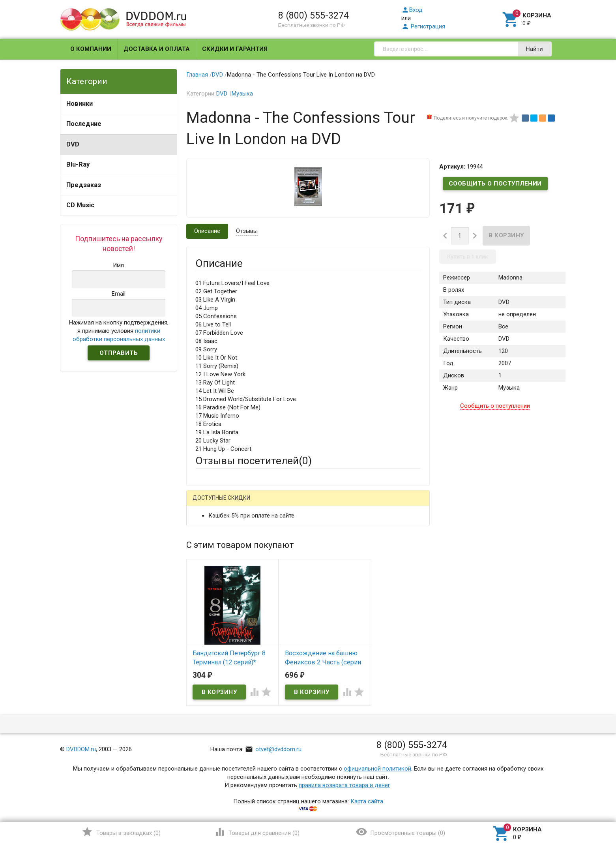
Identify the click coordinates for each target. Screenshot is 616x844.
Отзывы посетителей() (254, 461)
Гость (206, 503)
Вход (412, 10)
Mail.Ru (246, 504)
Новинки (80, 104)
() (121, 832)
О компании (91, 49)
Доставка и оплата (157, 49)
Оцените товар (215, 605)
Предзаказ (84, 185)
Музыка (242, 94)
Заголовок (210, 583)
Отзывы (247, 231)
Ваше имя (208, 531)
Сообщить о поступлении (495, 184)
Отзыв (204, 618)
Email (202, 553)
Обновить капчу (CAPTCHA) (295, 713)
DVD (73, 144)
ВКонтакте (294, 504)
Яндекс (343, 504)
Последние (84, 124)
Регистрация (423, 26)
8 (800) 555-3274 (314, 15)
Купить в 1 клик (468, 257)
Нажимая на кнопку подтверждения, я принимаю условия (119, 331)
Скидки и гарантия (235, 49)
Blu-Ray (78, 164)
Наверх (583, 806)
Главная (197, 75)
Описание (207, 231)
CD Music (80, 205)
